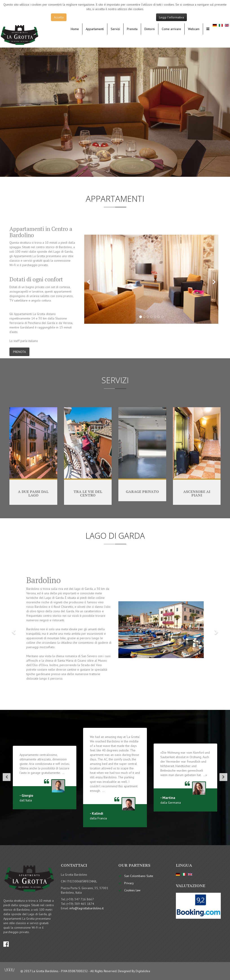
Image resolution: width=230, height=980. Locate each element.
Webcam (194, 29)
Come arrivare (171, 29)
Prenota (132, 29)
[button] (89, 279)
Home (75, 29)
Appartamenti (95, 29)
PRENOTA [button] (19, 352)
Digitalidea (143, 971)
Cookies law (132, 890)
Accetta (59, 17)
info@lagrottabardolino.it (86, 908)
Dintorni (150, 29)
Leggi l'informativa (171, 17)
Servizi (115, 29)
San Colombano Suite (139, 876)
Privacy (129, 883)
